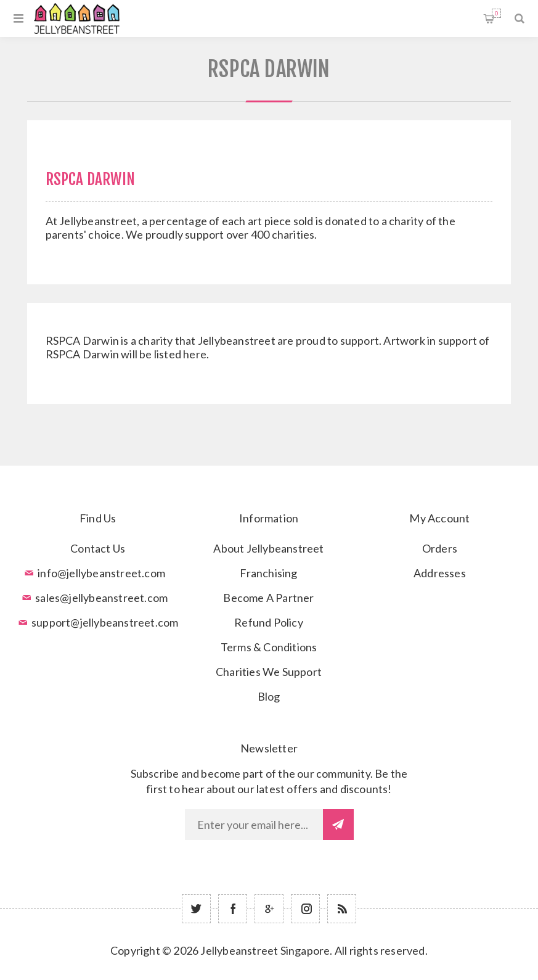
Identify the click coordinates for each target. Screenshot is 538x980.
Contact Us (98, 548)
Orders (440, 548)
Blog (269, 696)
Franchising (268, 573)
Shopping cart (496, 13)
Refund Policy (269, 622)
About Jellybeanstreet (268, 548)
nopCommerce (300, 969)
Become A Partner (268, 598)
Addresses (440, 573)
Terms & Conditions (269, 647)
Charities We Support (269, 672)
